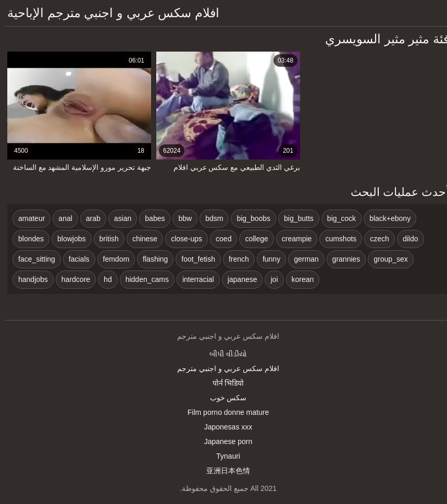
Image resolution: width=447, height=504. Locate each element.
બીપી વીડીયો (223, 354)
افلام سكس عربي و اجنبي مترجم (223, 368)
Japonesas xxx (224, 427)
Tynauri (223, 456)
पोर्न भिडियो (224, 383)
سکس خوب (224, 398)
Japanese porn (224, 441)
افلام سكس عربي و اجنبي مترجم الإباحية (109, 13)
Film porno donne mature (223, 412)
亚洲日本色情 (223, 471)
